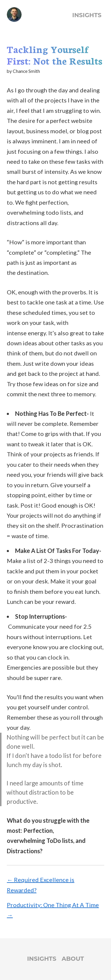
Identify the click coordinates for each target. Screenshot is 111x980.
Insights (87, 15)
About (73, 959)
